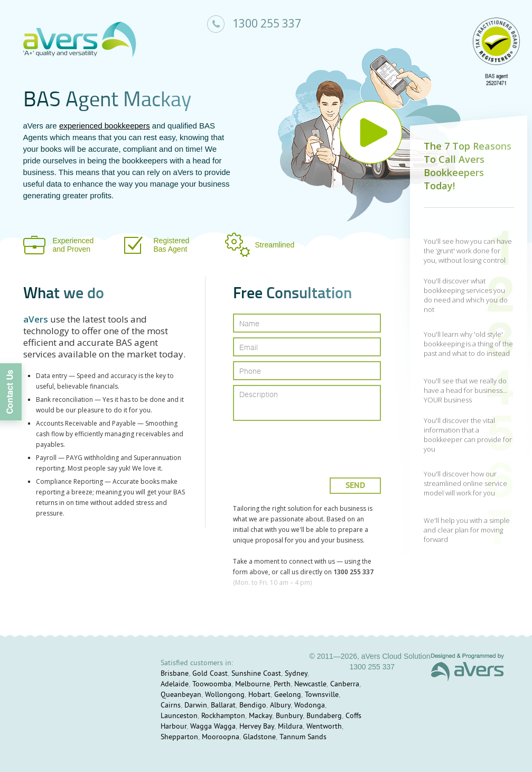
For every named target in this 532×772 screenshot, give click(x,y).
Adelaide (175, 684)
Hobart (259, 695)
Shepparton (179, 737)
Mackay (260, 716)
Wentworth (324, 727)
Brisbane (175, 674)
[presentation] (308, 445)
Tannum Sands (303, 737)
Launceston (179, 716)
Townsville (322, 695)
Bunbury (289, 716)
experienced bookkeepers (105, 126)
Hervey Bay (257, 727)
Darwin (196, 706)
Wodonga (310, 706)
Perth (282, 684)
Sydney (296, 674)
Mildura (290, 727)
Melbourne (253, 684)
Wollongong (225, 695)
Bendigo (253, 706)
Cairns (171, 706)
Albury (280, 706)
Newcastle (310, 684)
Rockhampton (223, 716)
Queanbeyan (181, 695)
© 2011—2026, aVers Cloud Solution (370, 656)
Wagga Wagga (213, 727)
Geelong (288, 695)
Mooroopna (221, 737)
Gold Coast (210, 674)
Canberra (345, 684)
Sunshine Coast (256, 674)
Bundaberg (324, 716)
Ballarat (223, 706)
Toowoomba (212, 684)
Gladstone (259, 737)
